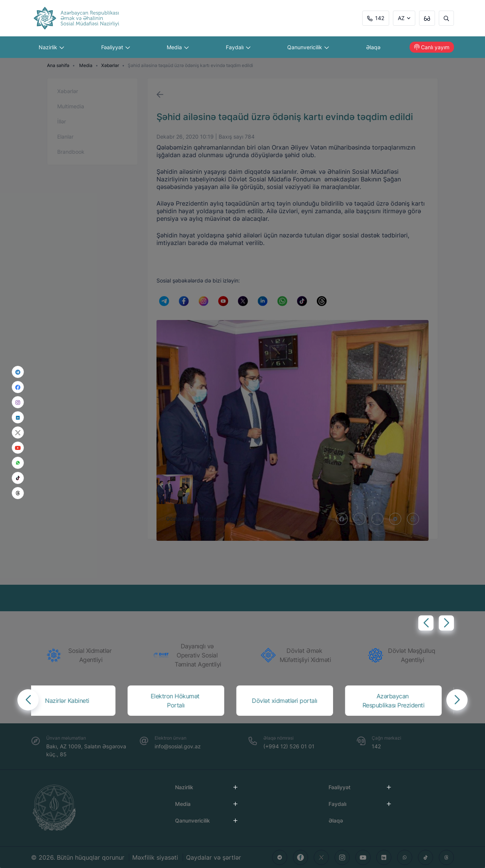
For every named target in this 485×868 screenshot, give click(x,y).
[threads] (18, 493)
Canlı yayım (432, 47)
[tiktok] (18, 478)
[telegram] (18, 372)
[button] (426, 623)
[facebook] (18, 387)
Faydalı (238, 47)
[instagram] (18, 402)
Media (178, 47)
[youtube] (18, 448)
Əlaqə (373, 47)
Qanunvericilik (308, 47)
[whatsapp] (18, 463)
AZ (401, 18)
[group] (82, 655)
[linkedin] (18, 417)
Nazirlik (51, 47)
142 (376, 18)
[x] (18, 433)
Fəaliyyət (116, 47)
